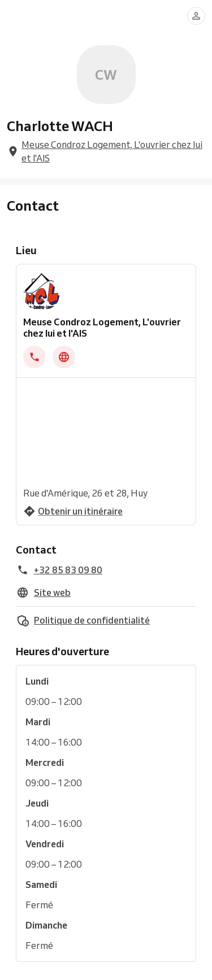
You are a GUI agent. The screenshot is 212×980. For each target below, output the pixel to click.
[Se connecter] (196, 16)
